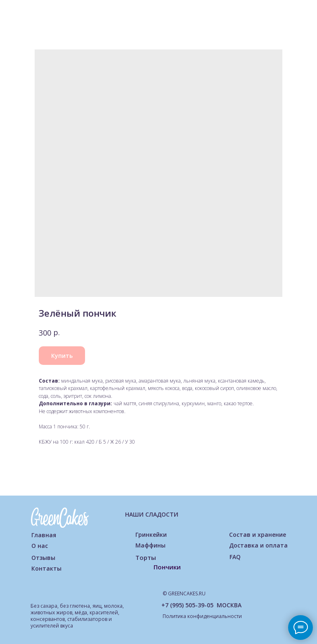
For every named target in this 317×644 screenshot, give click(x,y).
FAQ (235, 557)
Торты (146, 557)
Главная (44, 535)
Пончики (167, 567)
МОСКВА (229, 605)
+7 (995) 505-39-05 (187, 605)
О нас (40, 546)
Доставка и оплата (258, 545)
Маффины (150, 545)
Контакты (46, 568)
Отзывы (43, 558)
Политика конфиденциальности (202, 616)
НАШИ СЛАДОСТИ (152, 514)
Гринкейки (151, 535)
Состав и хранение (258, 535)
